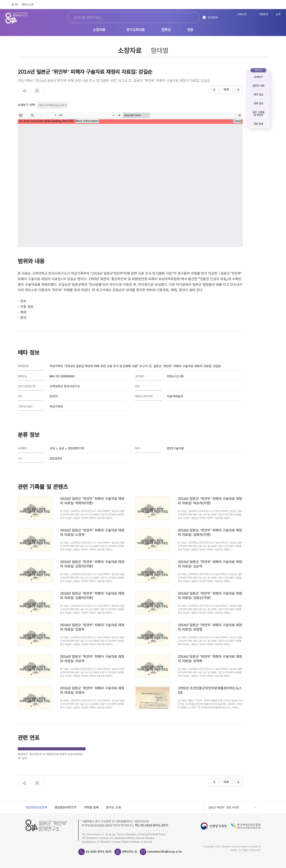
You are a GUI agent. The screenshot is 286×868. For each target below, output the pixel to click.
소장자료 (99, 30)
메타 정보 (258, 95)
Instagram (279, 5)
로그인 (15, 5)
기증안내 (263, 14)
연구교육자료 (135, 30)
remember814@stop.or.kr (170, 852)
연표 (190, 30)
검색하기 (190, 18)
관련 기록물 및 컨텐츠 (258, 114)
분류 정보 (258, 103)
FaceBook (271, 5)
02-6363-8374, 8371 (100, 852)
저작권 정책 (91, 807)
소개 (278, 14)
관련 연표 (258, 124)
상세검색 (213, 18)
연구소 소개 (27, 5)
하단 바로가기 (0, 0)
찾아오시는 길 (133, 852)
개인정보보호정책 (36, 807)
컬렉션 (166, 30)
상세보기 (258, 77)
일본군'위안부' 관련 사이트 (224, 808)
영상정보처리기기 (66, 807)
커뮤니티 (242, 14)
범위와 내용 (258, 86)
